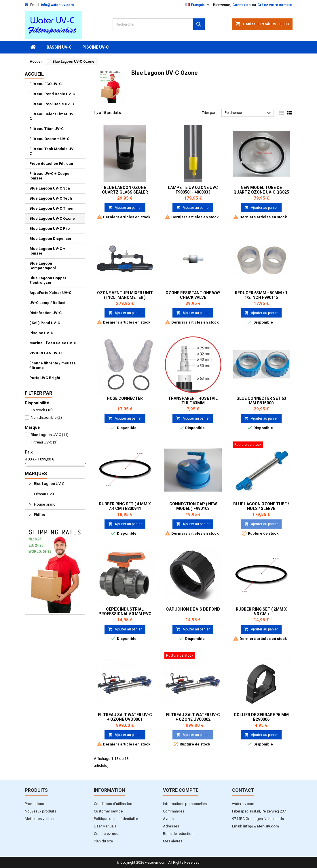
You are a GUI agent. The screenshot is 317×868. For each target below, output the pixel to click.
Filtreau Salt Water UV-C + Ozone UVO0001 (125, 717)
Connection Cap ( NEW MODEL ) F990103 (193, 506)
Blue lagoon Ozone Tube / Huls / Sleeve (261, 506)
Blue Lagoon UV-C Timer (52, 208)
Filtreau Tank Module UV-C (52, 151)
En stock (42, 410)
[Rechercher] (159, 24)
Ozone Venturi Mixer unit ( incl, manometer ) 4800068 (125, 297)
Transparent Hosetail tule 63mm (193, 401)
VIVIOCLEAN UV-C (45, 353)
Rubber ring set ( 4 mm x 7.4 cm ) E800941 (125, 506)
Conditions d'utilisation (113, 804)
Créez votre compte (275, 5)
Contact (243, 790)
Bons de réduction (178, 834)
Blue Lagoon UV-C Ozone (52, 218)
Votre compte (181, 790)
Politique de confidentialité (116, 819)
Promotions (34, 804)
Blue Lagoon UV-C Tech (51, 198)
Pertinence (249, 113)
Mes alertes (173, 841)
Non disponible (46, 417)
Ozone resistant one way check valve (193, 295)
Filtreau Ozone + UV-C (49, 139)
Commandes (174, 811)
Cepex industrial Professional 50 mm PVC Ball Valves (125, 614)
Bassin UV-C (59, 47)
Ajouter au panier (125, 208)
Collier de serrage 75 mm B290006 (261, 717)
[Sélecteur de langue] (198, 5)
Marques (36, 474)
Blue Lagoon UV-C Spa (50, 188)
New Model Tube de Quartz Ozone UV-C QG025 (261, 190)
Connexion (241, 5)
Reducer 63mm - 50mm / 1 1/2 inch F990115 (261, 295)
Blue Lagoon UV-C (50, 435)
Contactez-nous (107, 834)
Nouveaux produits (40, 811)
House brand (44, 504)
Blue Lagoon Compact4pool (43, 266)
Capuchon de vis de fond (193, 609)
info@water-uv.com (57, 5)
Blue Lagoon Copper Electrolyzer (48, 280)
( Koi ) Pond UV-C (45, 323)
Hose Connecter (125, 398)
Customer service (108, 811)
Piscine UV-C (96, 47)
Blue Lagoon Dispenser (51, 239)
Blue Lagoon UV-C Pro (50, 229)
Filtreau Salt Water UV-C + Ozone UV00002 (193, 717)
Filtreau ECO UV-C (45, 84)
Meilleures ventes (39, 819)
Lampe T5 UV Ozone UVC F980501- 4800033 (193, 190)
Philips (39, 515)
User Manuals (105, 826)
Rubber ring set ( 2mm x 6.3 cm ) (261, 611)
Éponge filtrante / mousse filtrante (53, 365)
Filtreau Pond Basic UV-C (52, 94)
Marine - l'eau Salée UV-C (53, 343)
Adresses (171, 826)
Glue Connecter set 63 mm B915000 (261, 401)
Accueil (34, 74)
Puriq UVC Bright (45, 378)
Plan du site (103, 841)
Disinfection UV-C (45, 313)
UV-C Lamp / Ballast (47, 303)
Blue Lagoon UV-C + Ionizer (47, 251)
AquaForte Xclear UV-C (50, 293)
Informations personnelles (185, 804)
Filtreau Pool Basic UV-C (52, 104)
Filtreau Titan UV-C (46, 129)
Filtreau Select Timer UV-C (52, 116)
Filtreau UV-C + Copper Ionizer (50, 176)
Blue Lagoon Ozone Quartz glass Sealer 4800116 (125, 192)
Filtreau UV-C (44, 442)
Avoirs (168, 819)
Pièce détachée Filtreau (51, 164)
